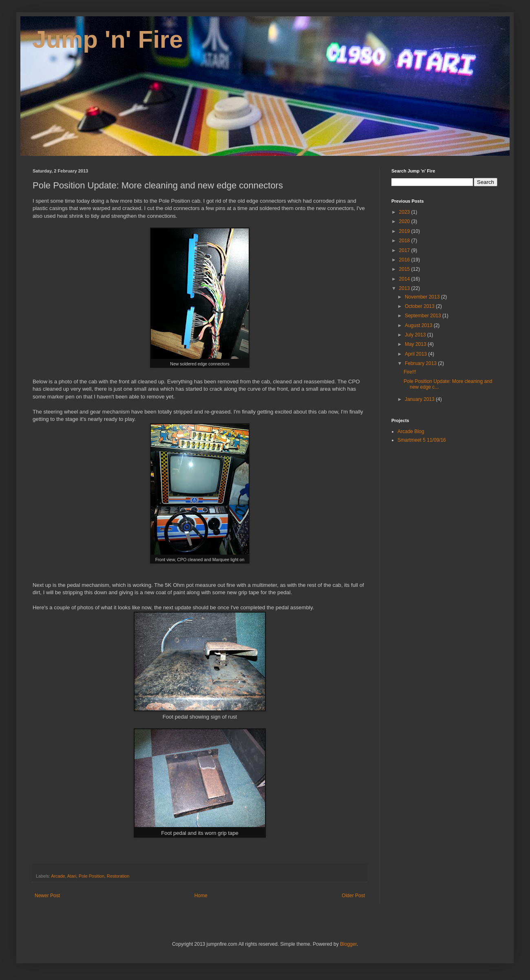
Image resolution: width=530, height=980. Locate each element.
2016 (405, 260)
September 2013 (424, 316)
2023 (405, 212)
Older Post (353, 896)
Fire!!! (410, 372)
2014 (405, 279)
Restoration (118, 876)
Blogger (348, 944)
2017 (405, 250)
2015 (405, 269)
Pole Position (92, 876)
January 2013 (420, 399)
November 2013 (423, 297)
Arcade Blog (411, 431)
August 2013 (419, 325)
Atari (72, 876)
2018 (405, 241)
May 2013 (416, 344)
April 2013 (416, 354)
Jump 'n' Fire (108, 39)
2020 (405, 221)
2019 (405, 231)
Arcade (58, 876)
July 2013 (416, 335)
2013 (405, 288)
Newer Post (47, 896)
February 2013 (421, 363)
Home (201, 896)
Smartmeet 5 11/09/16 (422, 440)
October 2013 (420, 306)
